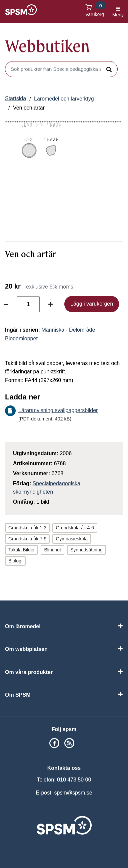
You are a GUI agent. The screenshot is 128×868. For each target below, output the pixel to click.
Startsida (15, 98)
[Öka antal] (51, 304)
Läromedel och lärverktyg (64, 99)
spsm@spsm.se (73, 793)
